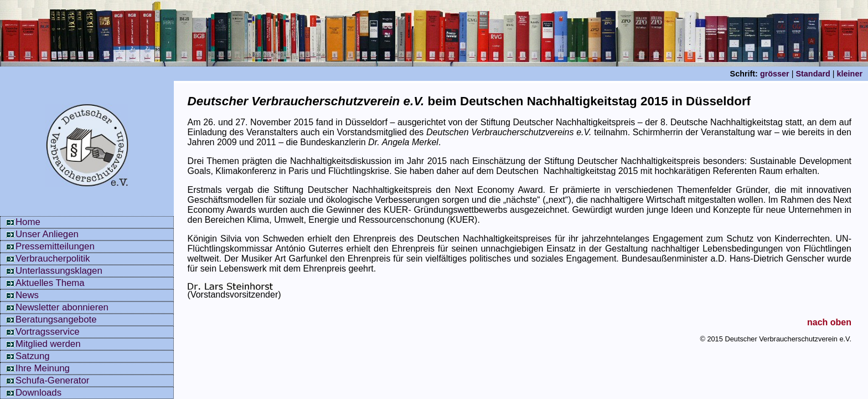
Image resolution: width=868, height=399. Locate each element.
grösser (775, 74)
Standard (813, 74)
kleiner (850, 74)
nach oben (829, 322)
